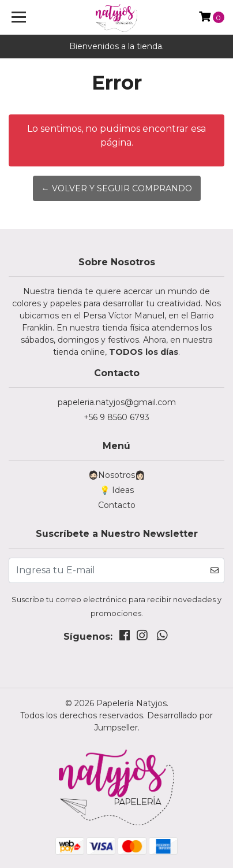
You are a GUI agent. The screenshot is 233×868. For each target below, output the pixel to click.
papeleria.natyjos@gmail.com (117, 402)
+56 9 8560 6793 (116, 417)
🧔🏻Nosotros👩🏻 (116, 475)
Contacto (117, 505)
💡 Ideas (117, 490)
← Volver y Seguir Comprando (117, 188)
